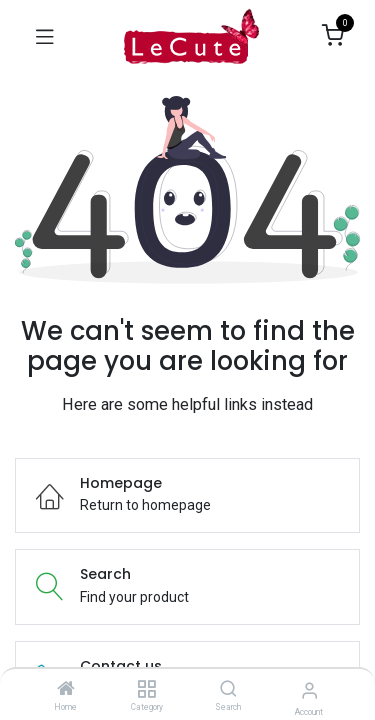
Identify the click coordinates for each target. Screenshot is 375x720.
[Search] (228, 690)
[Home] (66, 690)
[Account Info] (309, 690)
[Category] (146, 690)
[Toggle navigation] (45, 36)
